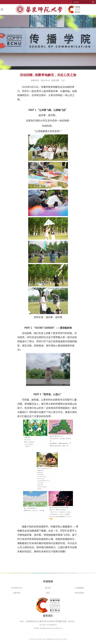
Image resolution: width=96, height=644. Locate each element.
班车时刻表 (79, 593)
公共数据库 (79, 588)
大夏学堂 (17, 593)
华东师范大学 (17, 588)
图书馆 (48, 588)
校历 (48, 593)
